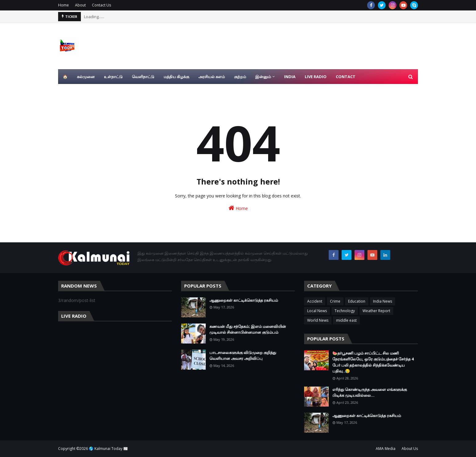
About (80, 5)
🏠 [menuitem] (65, 77)
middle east (346, 320)
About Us (410, 449)
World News (318, 320)
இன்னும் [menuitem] (263, 77)
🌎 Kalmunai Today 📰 (108, 449)
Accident (315, 301)
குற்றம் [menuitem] (240, 77)
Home (63, 5)
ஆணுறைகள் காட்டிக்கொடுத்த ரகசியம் (244, 300)
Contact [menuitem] (346, 77)
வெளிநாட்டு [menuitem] (143, 77)
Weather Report (376, 311)
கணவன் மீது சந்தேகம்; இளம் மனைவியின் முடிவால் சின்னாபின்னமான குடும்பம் (248, 329)
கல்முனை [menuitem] (86, 77)
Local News (317, 311)
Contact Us (101, 5)
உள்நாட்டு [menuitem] (113, 77)
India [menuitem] (290, 77)
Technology (345, 311)
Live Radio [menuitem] (316, 77)
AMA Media (386, 449)
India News (383, 301)
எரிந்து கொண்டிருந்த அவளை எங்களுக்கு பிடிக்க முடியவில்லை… (370, 392)
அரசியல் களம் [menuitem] (212, 77)
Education (357, 301)
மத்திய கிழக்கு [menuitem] (176, 77)
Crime (335, 301)
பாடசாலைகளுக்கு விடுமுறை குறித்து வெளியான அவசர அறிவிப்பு (243, 356)
